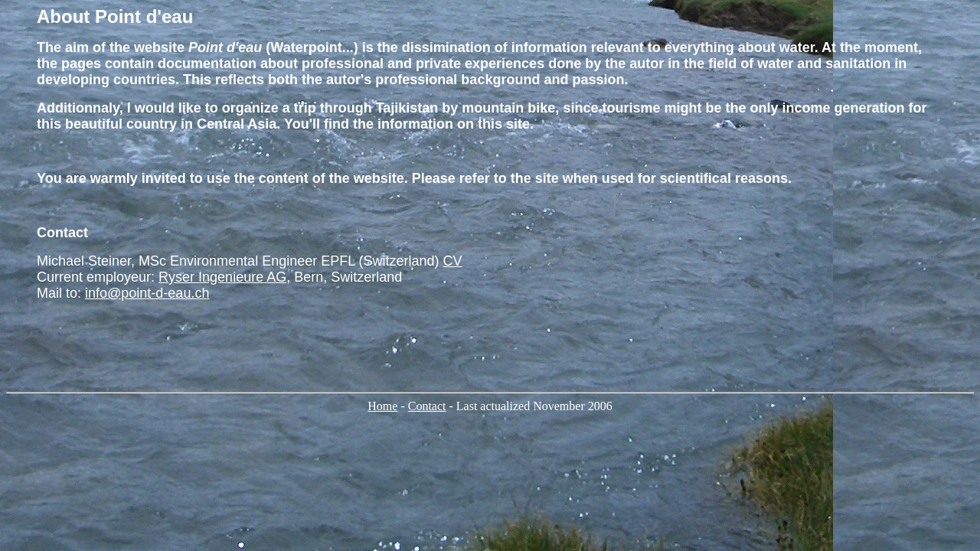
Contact (427, 406)
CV (453, 261)
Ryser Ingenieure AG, (224, 277)
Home (382, 406)
